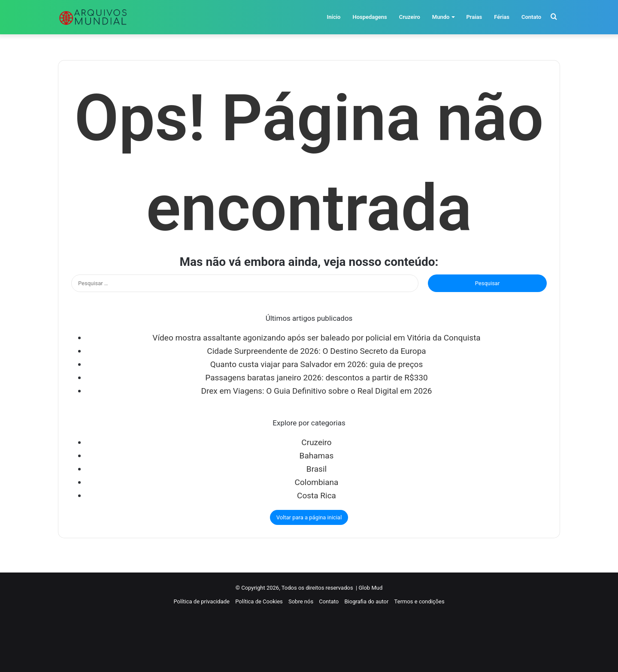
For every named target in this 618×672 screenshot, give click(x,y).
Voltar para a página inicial (309, 517)
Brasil (317, 469)
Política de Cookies (259, 601)
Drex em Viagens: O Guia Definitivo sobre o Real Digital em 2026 (316, 391)
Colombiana (317, 482)
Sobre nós (301, 601)
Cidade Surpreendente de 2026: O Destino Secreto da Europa (316, 351)
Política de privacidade (201, 601)
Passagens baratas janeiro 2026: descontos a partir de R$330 (316, 378)
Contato (531, 17)
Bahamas (317, 456)
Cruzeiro (410, 17)
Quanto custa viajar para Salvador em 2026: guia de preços (317, 364)
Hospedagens (370, 17)
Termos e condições (420, 601)
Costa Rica (317, 496)
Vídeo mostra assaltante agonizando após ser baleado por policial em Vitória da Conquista (316, 338)
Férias (502, 17)
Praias (474, 17)
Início (333, 17)
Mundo (441, 17)
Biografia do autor (367, 601)
